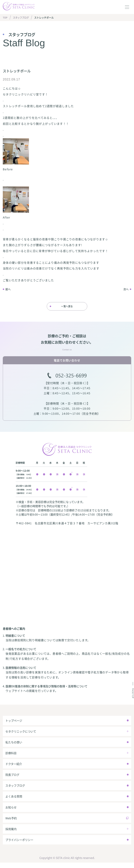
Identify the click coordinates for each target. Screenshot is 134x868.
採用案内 (11, 834)
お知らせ (11, 811)
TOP (5, 17)
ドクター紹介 (14, 767)
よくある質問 (14, 800)
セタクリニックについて (21, 733)
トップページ (14, 722)
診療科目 (11, 756)
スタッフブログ (22, 17)
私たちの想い (14, 744)
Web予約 (11, 823)
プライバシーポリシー (20, 845)
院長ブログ (13, 778)
